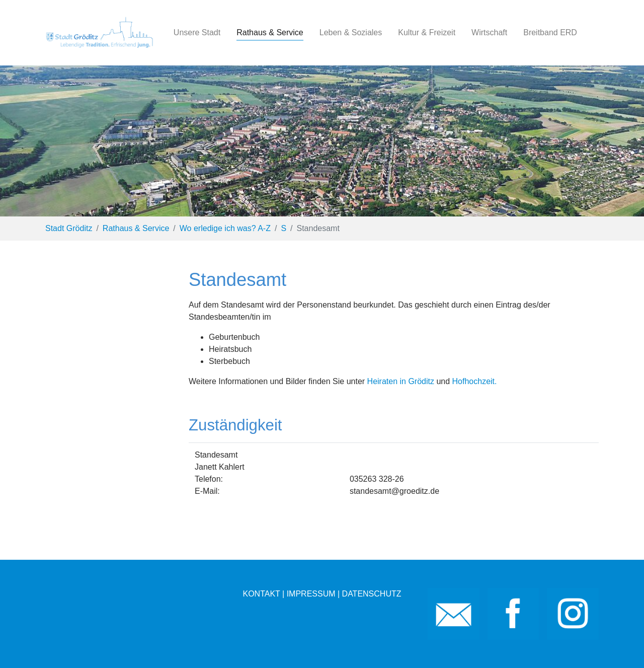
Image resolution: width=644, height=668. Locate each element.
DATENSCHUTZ (372, 594)
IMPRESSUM (311, 594)
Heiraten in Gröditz (401, 381)
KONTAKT (261, 594)
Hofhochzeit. (475, 381)
